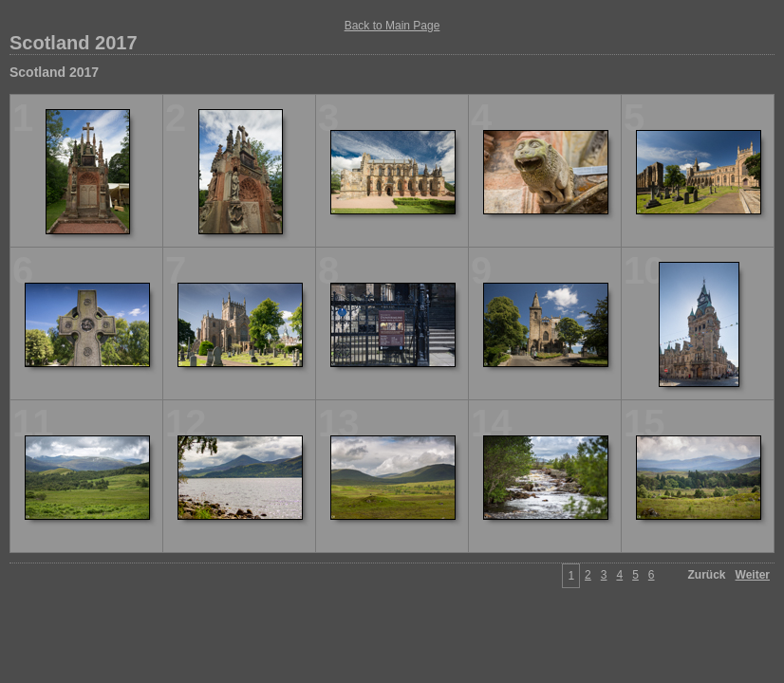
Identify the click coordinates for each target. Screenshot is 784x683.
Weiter (753, 575)
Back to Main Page (392, 26)
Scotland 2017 (74, 43)
